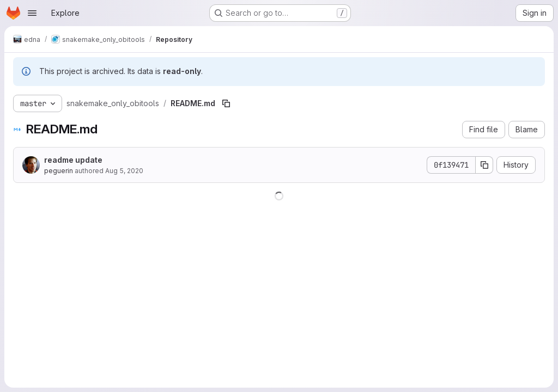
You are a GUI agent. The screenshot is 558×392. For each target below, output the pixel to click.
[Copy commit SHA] (484, 165)
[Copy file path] (226, 103)
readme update (73, 160)
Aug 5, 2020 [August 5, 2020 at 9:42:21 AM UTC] (124, 171)
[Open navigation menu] (32, 13)
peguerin (59, 171)
